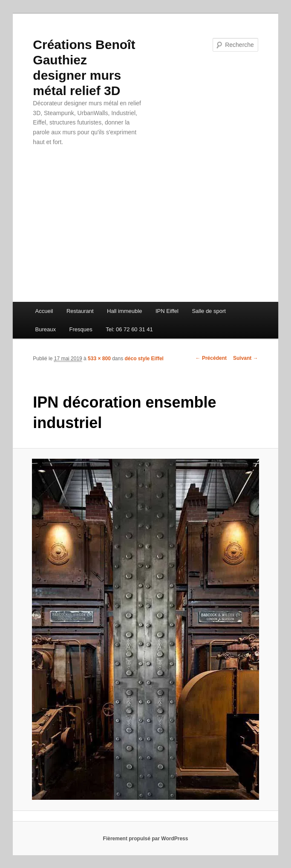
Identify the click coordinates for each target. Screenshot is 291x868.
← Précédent (211, 358)
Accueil (44, 311)
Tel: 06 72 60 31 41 (129, 329)
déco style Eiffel (144, 359)
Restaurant (80, 311)
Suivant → (246, 358)
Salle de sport (209, 311)
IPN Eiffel (167, 311)
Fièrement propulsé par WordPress (146, 839)
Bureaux (46, 329)
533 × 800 (99, 359)
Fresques (81, 329)
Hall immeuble (124, 311)
